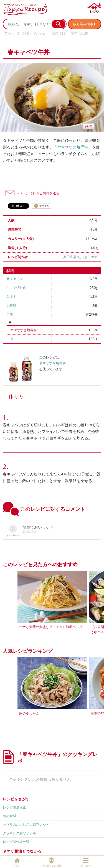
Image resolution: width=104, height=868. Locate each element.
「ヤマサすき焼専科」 (73, 147)
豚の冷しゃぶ (29, 713)
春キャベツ (15, 279)
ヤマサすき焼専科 (24, 330)
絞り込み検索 (83, 24)
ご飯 (10, 314)
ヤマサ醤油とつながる (22, 851)
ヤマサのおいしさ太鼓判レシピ (26, 824)
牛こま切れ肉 (16, 288)
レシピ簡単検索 (14, 807)
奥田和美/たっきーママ (80, 257)
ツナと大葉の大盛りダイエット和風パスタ (51, 627)
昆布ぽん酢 (79, 33)
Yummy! (40, 33)
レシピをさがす (16, 799)
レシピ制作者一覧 (16, 842)
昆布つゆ (59, 33)
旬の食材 (9, 816)
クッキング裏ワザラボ (19, 833)
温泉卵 (11, 306)
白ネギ (11, 296)
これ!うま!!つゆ (17, 33)
